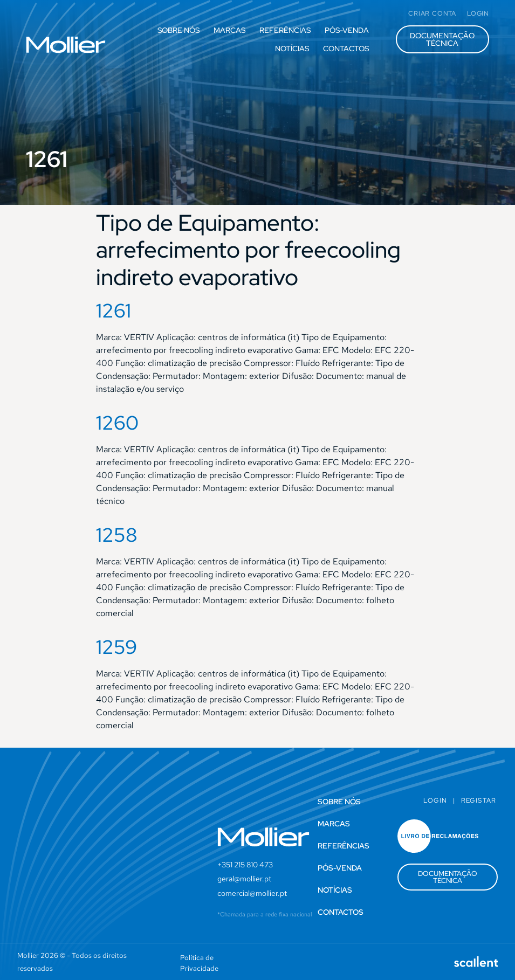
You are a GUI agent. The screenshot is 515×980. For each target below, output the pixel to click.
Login (435, 800)
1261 (114, 310)
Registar (479, 800)
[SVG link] (66, 45)
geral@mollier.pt (244, 879)
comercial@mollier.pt (252, 893)
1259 (116, 647)
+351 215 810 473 (245, 865)
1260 (117, 423)
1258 (117, 535)
